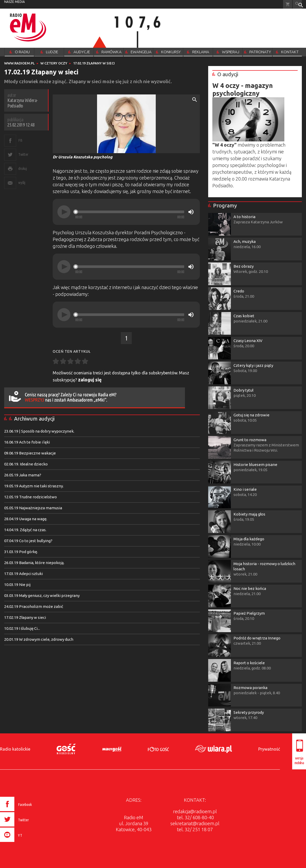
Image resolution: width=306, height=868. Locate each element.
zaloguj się (90, 380)
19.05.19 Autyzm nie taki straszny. (34, 486)
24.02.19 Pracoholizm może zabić (34, 606)
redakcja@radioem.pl (195, 811)
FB (20, 140)
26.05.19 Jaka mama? (23, 475)
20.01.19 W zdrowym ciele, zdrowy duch (39, 639)
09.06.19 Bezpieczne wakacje (30, 453)
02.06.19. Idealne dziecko (26, 464)
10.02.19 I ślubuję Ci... (22, 628)
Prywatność (269, 749)
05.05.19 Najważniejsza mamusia (33, 508)
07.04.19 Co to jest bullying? (28, 541)
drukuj (22, 168)
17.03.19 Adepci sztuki (23, 574)
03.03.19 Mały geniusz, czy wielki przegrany (42, 595)
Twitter (23, 154)
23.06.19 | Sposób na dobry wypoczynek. (39, 431)
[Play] (64, 212)
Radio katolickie (15, 749)
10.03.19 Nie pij (17, 585)
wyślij (22, 182)
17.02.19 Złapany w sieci (25, 617)
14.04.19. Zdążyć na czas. (25, 530)
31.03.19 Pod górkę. (21, 552)
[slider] (130, 212)
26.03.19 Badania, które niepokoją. (34, 563)
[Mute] (191, 212)
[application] (126, 212)
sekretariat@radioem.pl (195, 823)
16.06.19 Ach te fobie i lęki (27, 442)
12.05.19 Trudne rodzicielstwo (31, 497)
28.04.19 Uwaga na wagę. (26, 519)
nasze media (14, 2)
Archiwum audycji (34, 419)
